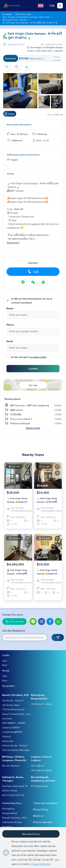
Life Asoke (8, 741)
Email (10, 341)
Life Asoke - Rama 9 (13, 700)
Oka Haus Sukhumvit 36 (15, 786)
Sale (5, 661)
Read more (13, 242)
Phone (10, 325)
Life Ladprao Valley (41, 770)
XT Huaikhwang (39, 786)
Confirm (33, 369)
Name (10, 308)
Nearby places (13, 399)
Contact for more (12, 614)
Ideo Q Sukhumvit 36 (13, 795)
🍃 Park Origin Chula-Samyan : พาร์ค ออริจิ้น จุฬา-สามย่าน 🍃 (47, 500)
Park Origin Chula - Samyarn (15, 20)
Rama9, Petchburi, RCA (15, 695)
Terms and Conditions (45, 803)
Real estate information (19, 124)
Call (33, 272)
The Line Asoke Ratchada (16, 750)
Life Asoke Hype (11, 705)
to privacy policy (38, 357)
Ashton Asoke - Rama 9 (15, 745)
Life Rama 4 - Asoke (42, 704)
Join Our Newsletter (14, 630)
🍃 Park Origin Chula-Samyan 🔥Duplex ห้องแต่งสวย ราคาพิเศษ (18, 500)
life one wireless (11, 765)
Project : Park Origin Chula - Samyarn (45, 51)
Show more (33, 428)
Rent (5, 665)
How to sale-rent (43, 822)
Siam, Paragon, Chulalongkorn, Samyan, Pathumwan (26, 17)
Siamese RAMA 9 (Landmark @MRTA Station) (12, 732)
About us (38, 816)
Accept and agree (20, 357)
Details (10, 174)
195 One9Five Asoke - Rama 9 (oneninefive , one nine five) (16, 714)
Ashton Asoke (10, 790)
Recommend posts (23, 14)
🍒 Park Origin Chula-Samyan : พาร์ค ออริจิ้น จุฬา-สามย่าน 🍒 (18, 572)
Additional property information (23, 155)
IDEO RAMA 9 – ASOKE (14, 723)
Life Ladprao (38, 765)
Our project (9, 686)
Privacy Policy (41, 809)
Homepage (7, 14)
